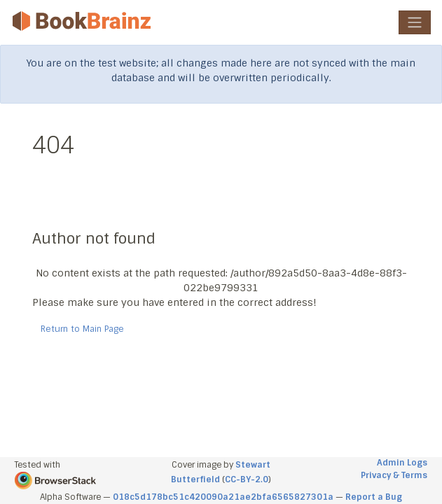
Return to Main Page (82, 329)
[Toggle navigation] (415, 22)
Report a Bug (374, 497)
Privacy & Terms (394, 475)
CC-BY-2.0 (247, 479)
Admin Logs (402, 463)
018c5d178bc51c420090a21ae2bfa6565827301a (223, 497)
